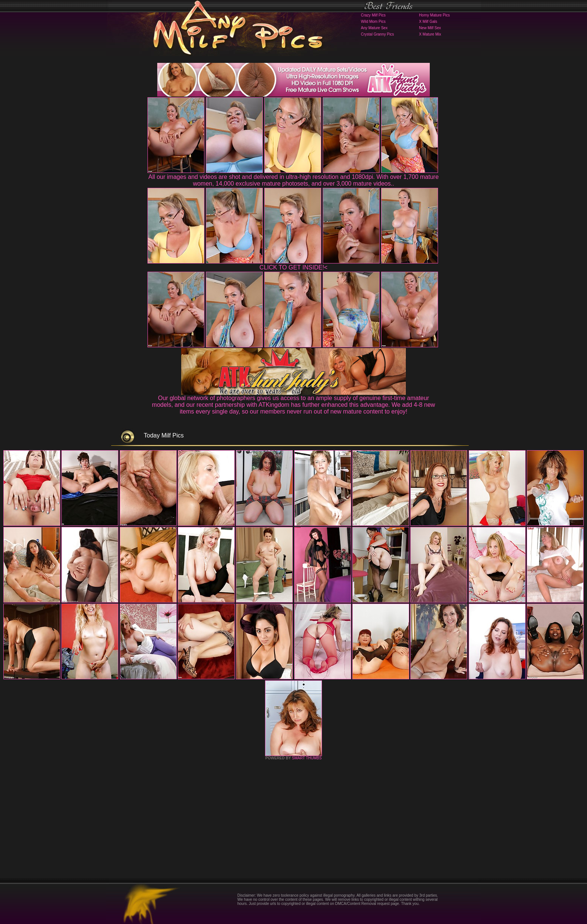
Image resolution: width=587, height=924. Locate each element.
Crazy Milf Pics (373, 15)
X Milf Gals (428, 22)
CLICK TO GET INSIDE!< (293, 267)
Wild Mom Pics (373, 22)
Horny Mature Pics (434, 15)
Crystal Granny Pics (377, 34)
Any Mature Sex (374, 28)
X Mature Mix (430, 34)
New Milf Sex (430, 28)
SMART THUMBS (307, 758)
